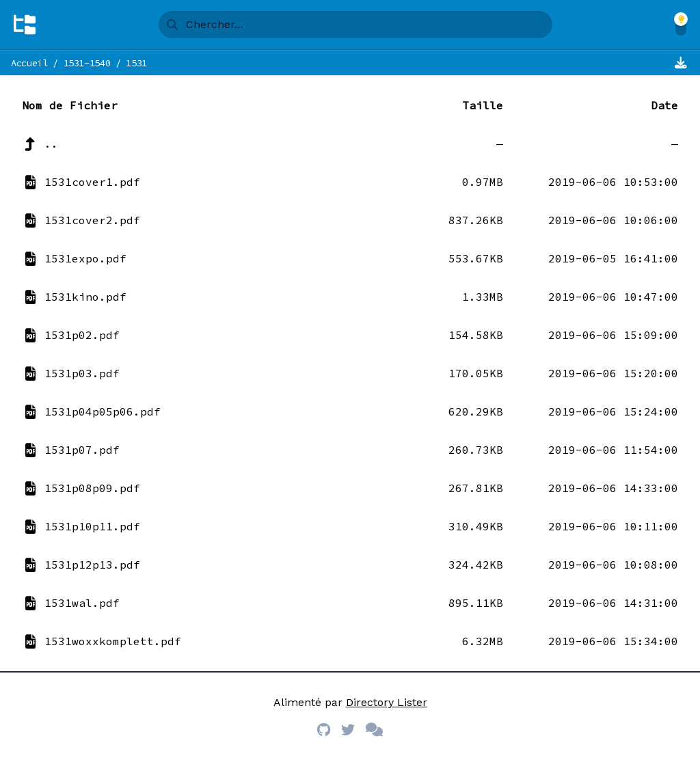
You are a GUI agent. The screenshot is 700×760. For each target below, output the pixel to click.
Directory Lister (387, 702)
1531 (136, 63)
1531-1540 (87, 63)
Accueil (29, 63)
